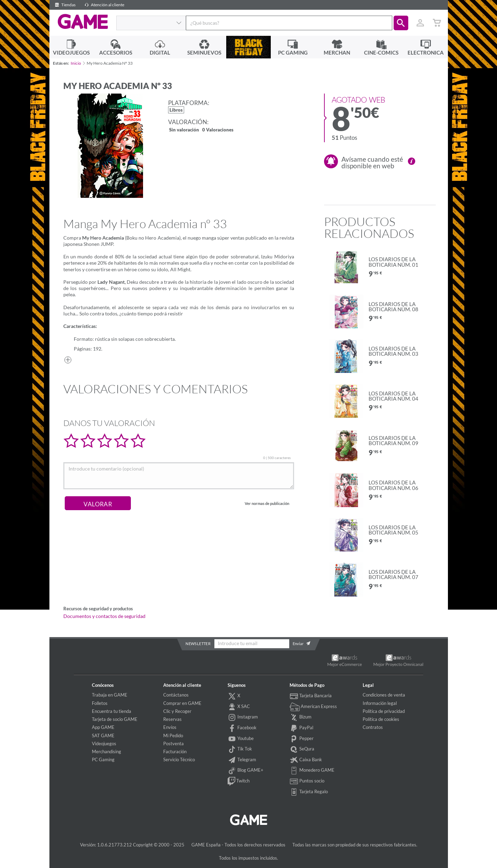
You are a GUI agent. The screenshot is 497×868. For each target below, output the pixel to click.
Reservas (172, 719)
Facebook (242, 728)
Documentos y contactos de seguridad (104, 616)
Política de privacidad (384, 711)
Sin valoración (184, 130)
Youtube (241, 739)
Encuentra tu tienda (112, 711)
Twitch (239, 781)
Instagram (243, 717)
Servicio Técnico (179, 759)
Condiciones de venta (384, 695)
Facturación (175, 752)
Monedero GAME (312, 771)
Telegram (242, 760)
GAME (83, 22)
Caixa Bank (306, 760)
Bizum (301, 717)
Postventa (173, 744)
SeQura (302, 749)
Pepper (302, 739)
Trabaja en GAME (110, 695)
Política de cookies (381, 719)
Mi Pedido (173, 736)
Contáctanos (176, 695)
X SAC (239, 707)
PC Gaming (103, 759)
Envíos (170, 727)
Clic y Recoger (177, 711)
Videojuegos (104, 744)
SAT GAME (103, 736)
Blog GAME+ (246, 771)
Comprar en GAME (182, 703)
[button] (401, 23)
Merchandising (106, 752)
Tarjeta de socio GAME (115, 719)
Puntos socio (307, 781)
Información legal (380, 703)
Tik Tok (240, 749)
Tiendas (64, 5)
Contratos (373, 727)
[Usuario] (420, 23)
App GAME (103, 727)
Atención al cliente (103, 5)
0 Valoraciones (218, 130)
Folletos (100, 703)
